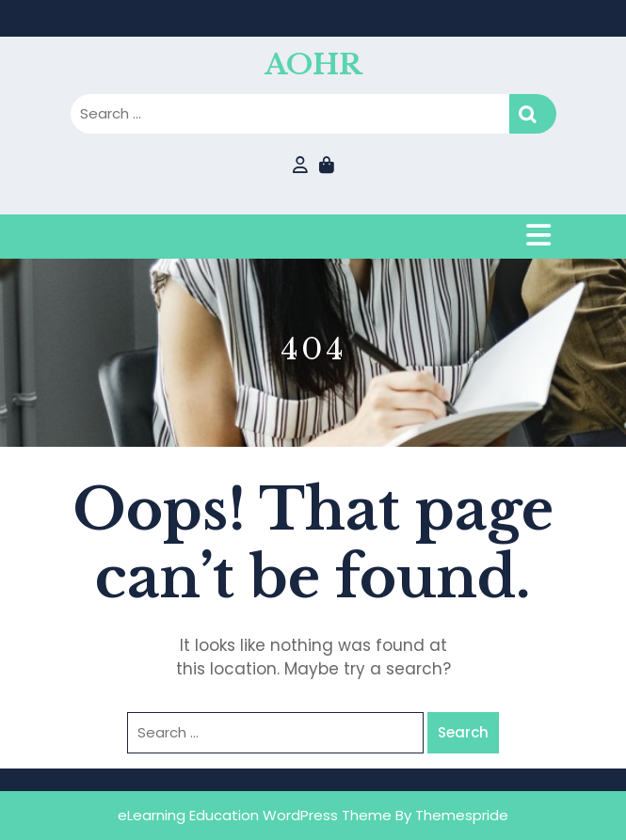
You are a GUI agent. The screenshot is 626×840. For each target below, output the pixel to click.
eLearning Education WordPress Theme (255, 815)
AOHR (313, 64)
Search (533, 114)
